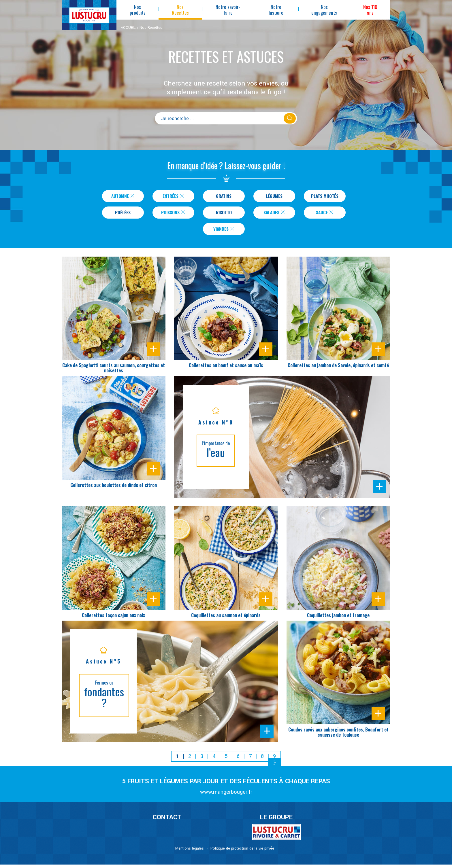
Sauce (325, 214)
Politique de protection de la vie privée (242, 852)
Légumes (273, 196)
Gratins (223, 196)
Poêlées (123, 214)
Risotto (224, 214)
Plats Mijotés (325, 196)
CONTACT (167, 821)
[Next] (275, 767)
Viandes (224, 232)
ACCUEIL (128, 28)
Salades (274, 214)
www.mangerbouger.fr (226, 795)
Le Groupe (276, 821)
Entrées (172, 196)
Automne (122, 196)
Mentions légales (190, 852)
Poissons (173, 214)
